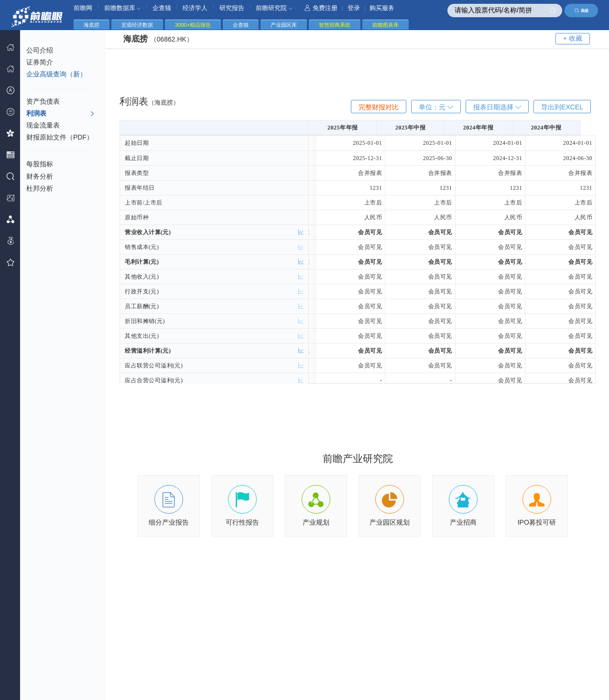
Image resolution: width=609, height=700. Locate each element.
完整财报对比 (379, 107)
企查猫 (162, 8)
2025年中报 (420, 128)
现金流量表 (43, 125)
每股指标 (40, 164)
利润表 (60, 114)
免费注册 (321, 8)
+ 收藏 (573, 38)
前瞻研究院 (274, 8)
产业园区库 (284, 25)
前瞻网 (83, 8)
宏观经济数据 (137, 25)
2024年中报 (560, 128)
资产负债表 (43, 101)
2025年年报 (350, 128)
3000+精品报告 (193, 25)
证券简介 (40, 62)
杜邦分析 (40, 188)
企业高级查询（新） (56, 74)
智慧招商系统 (335, 25)
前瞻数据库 (123, 8)
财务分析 (40, 176)
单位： (436, 107)
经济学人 (195, 8)
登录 (354, 8)
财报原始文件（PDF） (60, 137)
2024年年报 (490, 128)
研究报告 (232, 8)
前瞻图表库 (386, 25)
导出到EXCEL (562, 107)
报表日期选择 (497, 107)
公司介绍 (40, 50)
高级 (582, 11)
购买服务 (382, 8)
